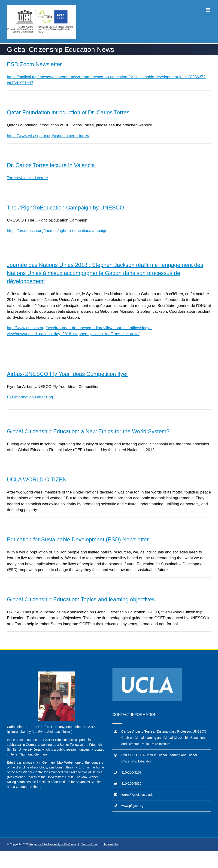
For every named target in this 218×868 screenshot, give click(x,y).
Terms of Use (89, 844)
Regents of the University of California (53, 844)
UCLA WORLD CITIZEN (37, 479)
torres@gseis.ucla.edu (137, 795)
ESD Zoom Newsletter (34, 64)
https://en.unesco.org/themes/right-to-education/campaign (57, 231)
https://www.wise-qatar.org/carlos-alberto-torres (48, 136)
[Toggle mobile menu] (209, 10)
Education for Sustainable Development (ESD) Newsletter (78, 539)
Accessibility (111, 844)
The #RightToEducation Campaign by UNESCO (65, 208)
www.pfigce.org (132, 806)
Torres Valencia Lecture (27, 178)
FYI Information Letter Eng (30, 397)
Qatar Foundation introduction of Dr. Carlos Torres (68, 112)
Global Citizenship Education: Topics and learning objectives (81, 599)
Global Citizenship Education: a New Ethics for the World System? (88, 431)
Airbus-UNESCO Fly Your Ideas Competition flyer (67, 374)
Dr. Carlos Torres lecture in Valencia (51, 165)
